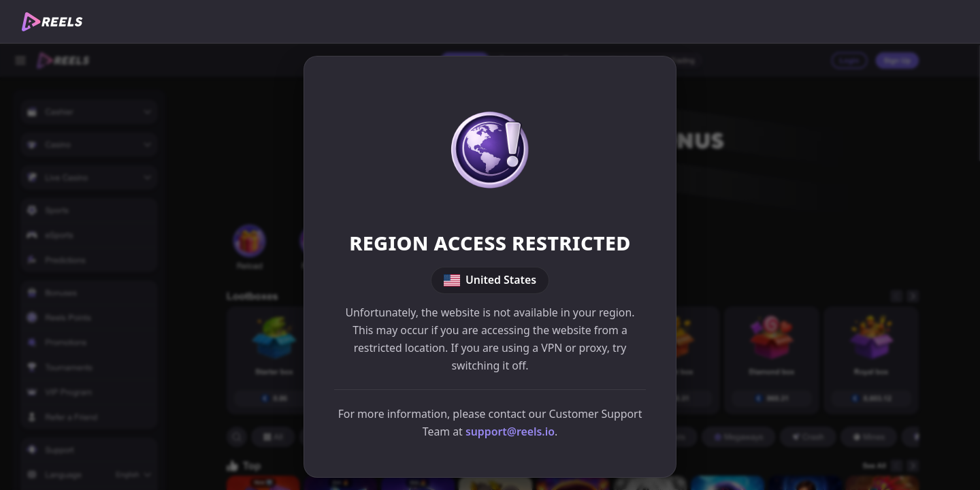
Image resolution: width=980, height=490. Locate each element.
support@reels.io (510, 431)
